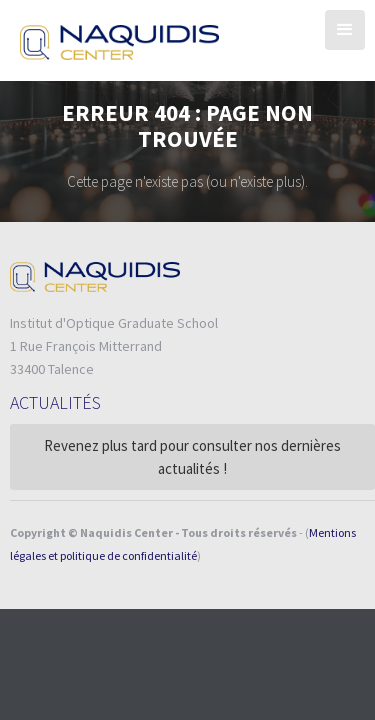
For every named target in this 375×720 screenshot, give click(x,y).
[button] (345, 30)
